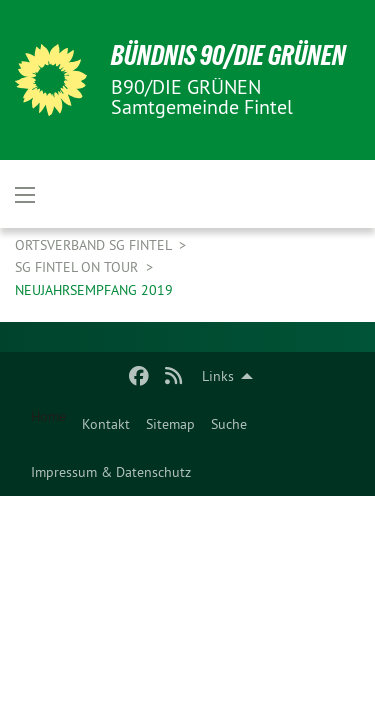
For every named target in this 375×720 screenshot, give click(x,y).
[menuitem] (106, 424)
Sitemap (170, 424)
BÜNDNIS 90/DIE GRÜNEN (228, 55)
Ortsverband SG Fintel (95, 245)
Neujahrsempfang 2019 (94, 290)
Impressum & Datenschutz (111, 472)
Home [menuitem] (48, 416)
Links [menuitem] (218, 376)
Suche (229, 424)
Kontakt (106, 424)
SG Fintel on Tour (78, 267)
